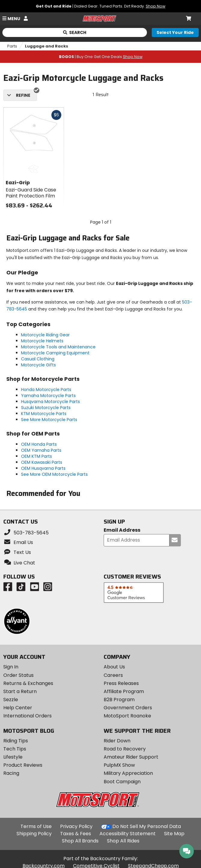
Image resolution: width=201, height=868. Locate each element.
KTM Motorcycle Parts (44, 414)
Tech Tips (15, 749)
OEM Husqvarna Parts (43, 468)
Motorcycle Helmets (42, 341)
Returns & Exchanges (28, 683)
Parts (12, 46)
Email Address (122, 530)
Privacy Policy (76, 826)
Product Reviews (23, 765)
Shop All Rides (123, 841)
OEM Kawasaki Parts (42, 462)
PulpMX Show (119, 765)
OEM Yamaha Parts (41, 450)
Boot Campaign (122, 782)
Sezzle (11, 700)
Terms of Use (36, 826)
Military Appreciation (128, 773)
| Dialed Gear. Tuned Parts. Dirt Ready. (100, 6)
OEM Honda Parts (39, 444)
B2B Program (119, 700)
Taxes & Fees (76, 834)
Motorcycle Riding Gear (45, 335)
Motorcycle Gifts (38, 365)
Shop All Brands (80, 841)
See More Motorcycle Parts (49, 420)
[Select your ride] (175, 32)
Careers (113, 675)
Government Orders (128, 708)
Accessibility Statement (128, 834)
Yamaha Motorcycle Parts (48, 396)
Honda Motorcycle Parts (46, 390)
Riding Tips (16, 741)
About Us (114, 667)
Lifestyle (13, 757)
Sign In (11, 667)
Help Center (18, 708)
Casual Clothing (38, 359)
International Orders (27, 716)
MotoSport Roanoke (127, 716)
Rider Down (117, 741)
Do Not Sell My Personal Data (147, 827)
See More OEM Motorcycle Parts (54, 474)
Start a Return (20, 691)
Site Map (174, 834)
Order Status (18, 675)
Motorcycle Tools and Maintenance (58, 347)
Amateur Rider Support (131, 757)
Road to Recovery (125, 749)
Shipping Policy (34, 834)
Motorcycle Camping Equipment (55, 353)
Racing (11, 773)
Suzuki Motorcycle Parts (46, 408)
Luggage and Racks (47, 46)
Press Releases (121, 683)
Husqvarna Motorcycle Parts (50, 402)
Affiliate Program (124, 691)
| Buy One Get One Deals (101, 57)
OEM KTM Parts (37, 456)
